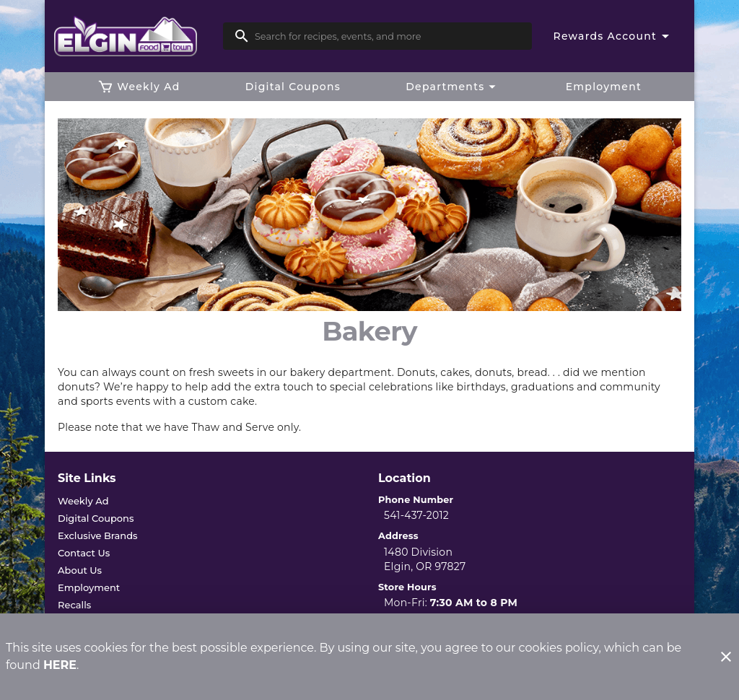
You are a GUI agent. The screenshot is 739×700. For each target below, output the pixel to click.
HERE (60, 665)
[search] (388, 36)
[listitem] (83, 501)
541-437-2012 (416, 515)
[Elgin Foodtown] (138, 36)
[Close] (726, 657)
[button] (452, 87)
